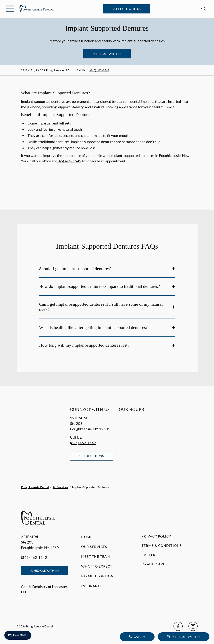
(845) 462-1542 (99, 70)
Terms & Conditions (162, 546)
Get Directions (92, 456)
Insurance (92, 586)
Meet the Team (96, 556)
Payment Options (99, 576)
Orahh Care (153, 564)
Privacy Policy (156, 536)
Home (87, 537)
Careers (150, 555)
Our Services (94, 547)
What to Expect (97, 566)
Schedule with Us (127, 9)
